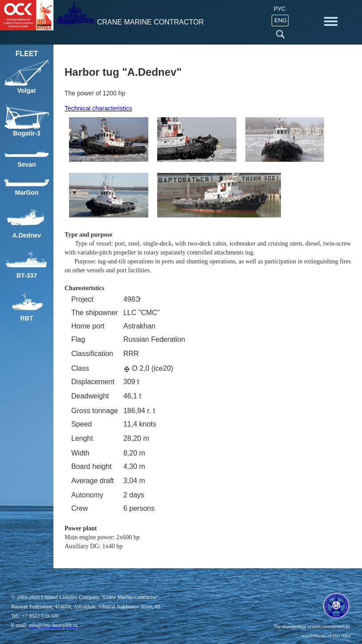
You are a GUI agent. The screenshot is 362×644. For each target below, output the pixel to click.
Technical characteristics (98, 108)
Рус (280, 9)
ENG (281, 20)
